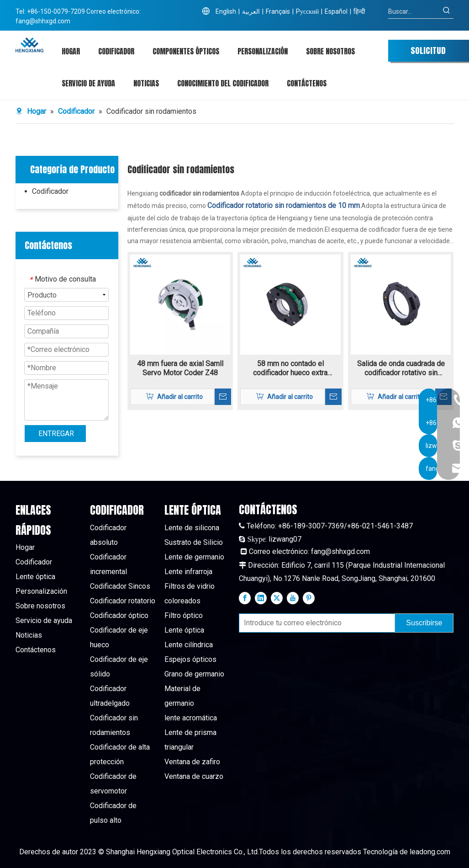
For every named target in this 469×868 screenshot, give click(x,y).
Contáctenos (36, 650)
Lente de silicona (192, 528)
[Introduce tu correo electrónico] (315, 623)
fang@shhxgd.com (43, 21)
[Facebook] (245, 598)
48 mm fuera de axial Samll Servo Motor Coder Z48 (180, 368)
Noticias (29, 635)
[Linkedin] (261, 598)
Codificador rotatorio (123, 601)
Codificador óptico (119, 615)
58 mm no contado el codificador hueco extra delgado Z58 (290, 368)
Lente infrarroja (188, 572)
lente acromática (191, 718)
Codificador (50, 191)
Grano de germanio (194, 674)
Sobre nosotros (40, 606)
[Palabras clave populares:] (447, 11)
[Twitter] (277, 598)
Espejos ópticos (190, 659)
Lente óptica (35, 577)
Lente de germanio (194, 557)
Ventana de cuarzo (194, 776)
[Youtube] (293, 598)
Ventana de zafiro (192, 762)
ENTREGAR (56, 434)
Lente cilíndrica (189, 645)
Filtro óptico (184, 615)
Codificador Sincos (120, 586)
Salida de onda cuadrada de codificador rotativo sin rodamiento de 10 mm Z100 (401, 368)
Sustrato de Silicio (194, 542)
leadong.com (430, 852)
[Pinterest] (309, 598)
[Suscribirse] (424, 623)
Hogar (25, 547)
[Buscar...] (414, 11)
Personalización (41, 591)
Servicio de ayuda (44, 620)
